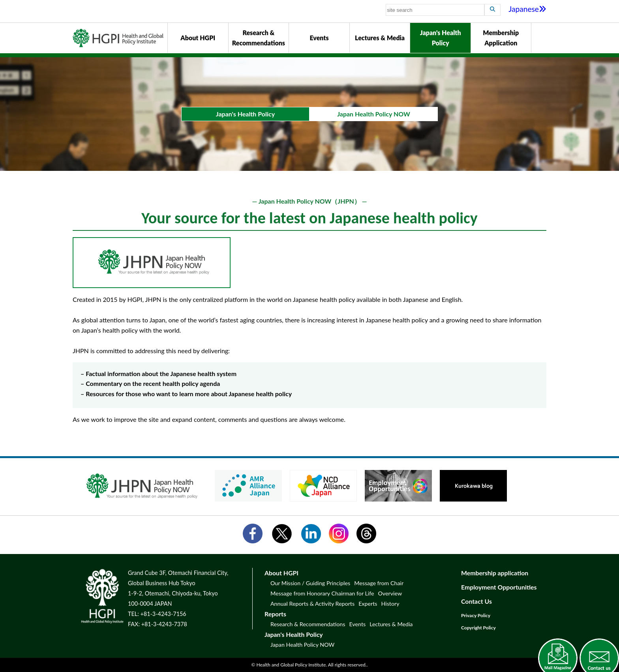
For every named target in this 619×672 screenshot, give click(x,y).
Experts (368, 604)
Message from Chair (379, 583)
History (390, 604)
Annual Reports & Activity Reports (312, 604)
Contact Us (476, 601)
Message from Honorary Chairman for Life (322, 593)
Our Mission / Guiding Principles (310, 583)
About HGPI (198, 38)
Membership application (495, 573)
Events (319, 38)
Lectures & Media (380, 38)
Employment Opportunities (499, 587)
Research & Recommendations (259, 38)
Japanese (527, 9)
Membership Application (501, 38)
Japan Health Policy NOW (302, 645)
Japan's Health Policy (441, 38)
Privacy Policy (476, 615)
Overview (390, 593)
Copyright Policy (478, 628)
